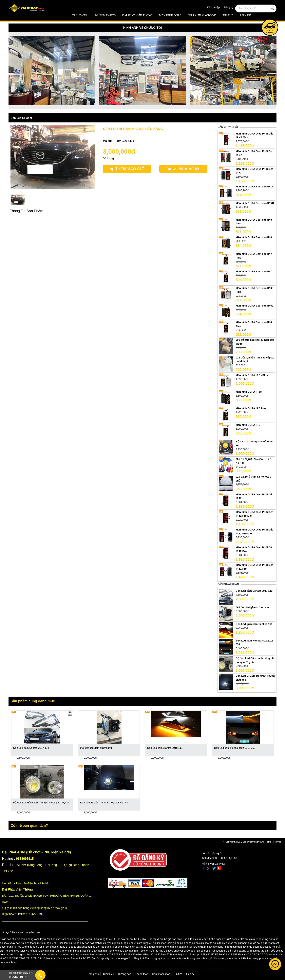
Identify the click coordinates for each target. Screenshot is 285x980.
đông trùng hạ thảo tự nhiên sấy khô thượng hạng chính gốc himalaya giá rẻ (188, 958)
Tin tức (228, 16)
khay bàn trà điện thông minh (26, 943)
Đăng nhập (213, 7)
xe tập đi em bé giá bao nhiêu (166, 939)
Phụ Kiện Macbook (202, 16)
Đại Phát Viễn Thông (137, 16)
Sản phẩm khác (161, 974)
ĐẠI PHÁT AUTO (105, 16)
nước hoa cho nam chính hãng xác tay (66, 939)
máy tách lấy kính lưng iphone (249, 958)
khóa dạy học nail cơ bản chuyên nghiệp (97, 943)
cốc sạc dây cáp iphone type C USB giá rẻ (120, 958)
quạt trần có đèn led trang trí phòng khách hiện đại (110, 947)
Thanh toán (142, 974)
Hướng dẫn (125, 974)
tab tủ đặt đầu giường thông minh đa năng (164, 947)
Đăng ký (229, 7)
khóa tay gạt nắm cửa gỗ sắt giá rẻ (247, 943)
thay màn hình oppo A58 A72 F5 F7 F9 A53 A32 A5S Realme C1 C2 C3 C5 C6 (222, 954)
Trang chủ (80, 16)
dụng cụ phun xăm (131, 943)
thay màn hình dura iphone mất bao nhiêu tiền (65, 951)
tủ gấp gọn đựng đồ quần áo (246, 947)
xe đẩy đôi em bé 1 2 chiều (133, 939)
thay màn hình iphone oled (107, 951)
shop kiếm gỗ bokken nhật (176, 943)
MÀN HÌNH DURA (170, 16)
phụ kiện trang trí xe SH (102, 939)
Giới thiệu (109, 974)
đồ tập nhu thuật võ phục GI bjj (169, 951)
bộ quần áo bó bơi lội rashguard (205, 951)
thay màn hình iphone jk (137, 951)
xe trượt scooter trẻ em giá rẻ (239, 939)
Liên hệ (245, 16)
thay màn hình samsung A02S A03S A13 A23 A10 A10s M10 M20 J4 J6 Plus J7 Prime (128, 954)
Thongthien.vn (31, 932)
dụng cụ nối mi (151, 943)
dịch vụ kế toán (29, 951)
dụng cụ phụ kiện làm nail (58, 943)
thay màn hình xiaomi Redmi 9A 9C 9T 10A (70, 958)
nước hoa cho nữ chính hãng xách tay (22, 939)
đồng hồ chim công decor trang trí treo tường (55, 947)
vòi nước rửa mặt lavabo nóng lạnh (209, 947)
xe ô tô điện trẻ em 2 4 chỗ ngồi (203, 939)
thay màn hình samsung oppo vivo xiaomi (55, 954)
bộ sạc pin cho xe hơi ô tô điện (209, 943)
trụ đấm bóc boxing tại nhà (239, 951)
